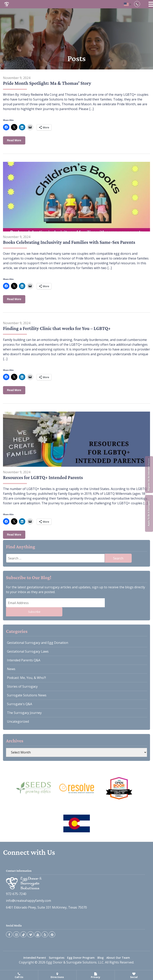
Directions (57, 976)
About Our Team (118, 961)
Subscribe (34, 612)
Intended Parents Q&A (24, 660)
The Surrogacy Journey (24, 713)
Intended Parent (35, 961)
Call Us (19, 976)
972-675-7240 (16, 897)
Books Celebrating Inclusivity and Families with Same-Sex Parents (71, 242)
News (11, 669)
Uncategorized (18, 721)
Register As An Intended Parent (149, 474)
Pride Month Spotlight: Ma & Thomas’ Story (48, 83)
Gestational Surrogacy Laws (28, 651)
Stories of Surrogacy (22, 686)
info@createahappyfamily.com (28, 904)
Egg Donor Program (81, 961)
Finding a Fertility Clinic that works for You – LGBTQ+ (58, 328)
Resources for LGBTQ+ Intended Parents (44, 477)
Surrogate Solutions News (27, 695)
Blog (101, 961)
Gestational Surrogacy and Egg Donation (38, 643)
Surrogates (57, 961)
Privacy (96, 976)
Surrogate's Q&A (20, 704)
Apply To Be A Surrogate (149, 513)
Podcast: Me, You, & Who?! (26, 678)
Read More (14, 140)
